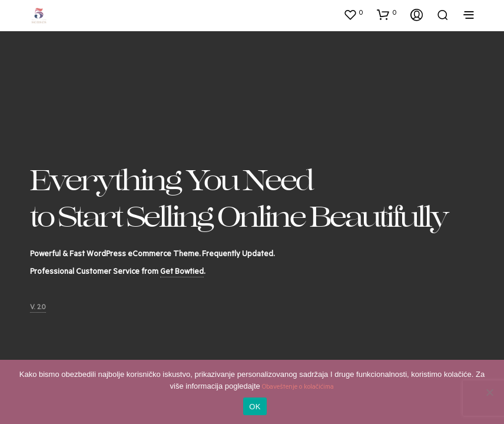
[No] (489, 392)
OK (255, 407)
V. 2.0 (38, 308)
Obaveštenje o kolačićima (298, 388)
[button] (353, 14)
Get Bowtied (182, 272)
